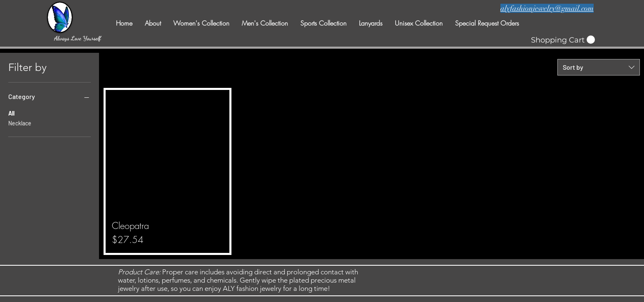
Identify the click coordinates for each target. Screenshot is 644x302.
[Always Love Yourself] (78, 38)
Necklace (20, 123)
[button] (563, 40)
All (11, 113)
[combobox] (599, 67)
